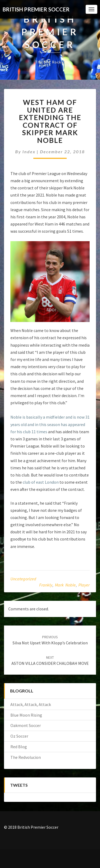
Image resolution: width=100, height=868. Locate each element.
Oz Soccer (19, 736)
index (29, 152)
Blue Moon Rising (26, 715)
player (84, 585)
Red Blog (19, 747)
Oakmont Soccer (26, 725)
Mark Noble (65, 585)
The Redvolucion (26, 757)
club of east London (41, 482)
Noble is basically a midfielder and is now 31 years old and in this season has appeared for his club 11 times (50, 424)
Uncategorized (23, 579)
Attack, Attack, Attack (31, 704)
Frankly (46, 585)
